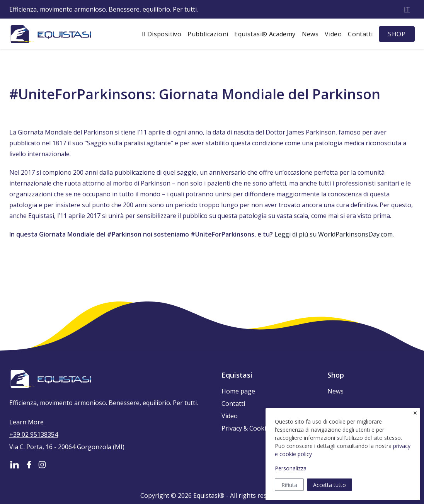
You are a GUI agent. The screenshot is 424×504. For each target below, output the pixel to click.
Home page (238, 391)
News (310, 34)
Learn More (26, 422)
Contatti (360, 34)
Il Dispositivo (162, 34)
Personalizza (291, 468)
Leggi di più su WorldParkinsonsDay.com (334, 234)
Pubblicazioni (208, 34)
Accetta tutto (329, 485)
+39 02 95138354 (34, 434)
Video (333, 34)
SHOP (397, 34)
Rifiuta (289, 485)
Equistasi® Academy (265, 34)
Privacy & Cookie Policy (255, 428)
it (407, 9)
